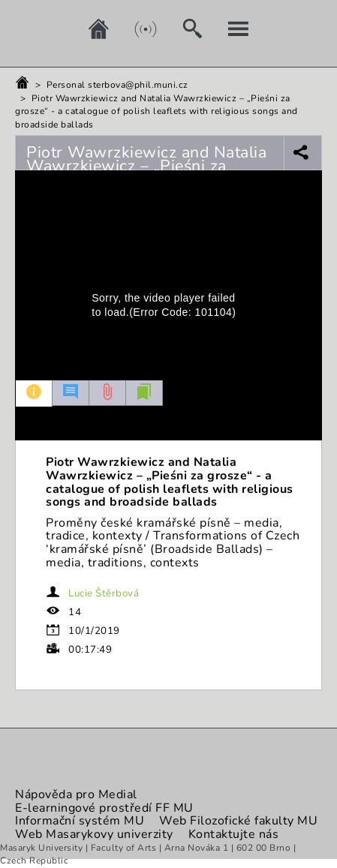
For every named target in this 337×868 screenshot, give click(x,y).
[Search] (181, 29)
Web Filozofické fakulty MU (238, 821)
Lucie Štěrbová (104, 593)
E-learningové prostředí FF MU (104, 808)
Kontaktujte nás (234, 834)
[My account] (227, 29)
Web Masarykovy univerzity (94, 834)
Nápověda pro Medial (76, 794)
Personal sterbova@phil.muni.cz (117, 85)
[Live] (134, 29)
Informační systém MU (80, 821)
